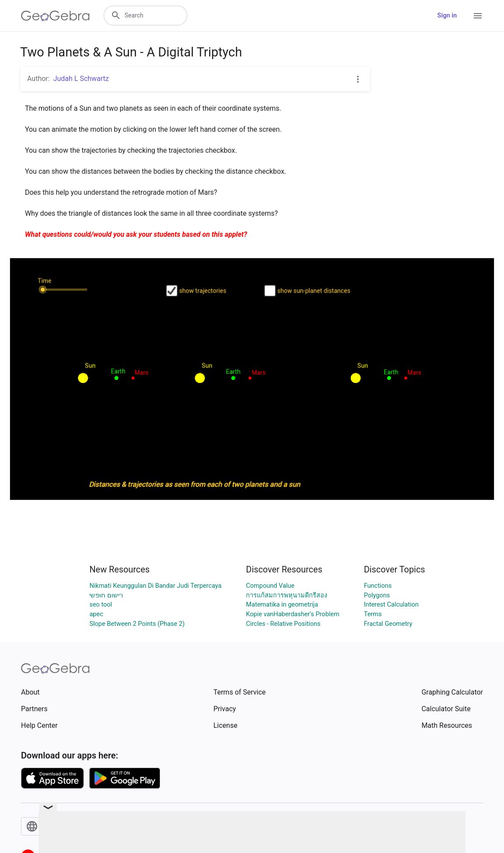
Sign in (447, 16)
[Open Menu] (478, 16)
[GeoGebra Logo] (55, 16)
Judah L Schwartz (81, 79)
